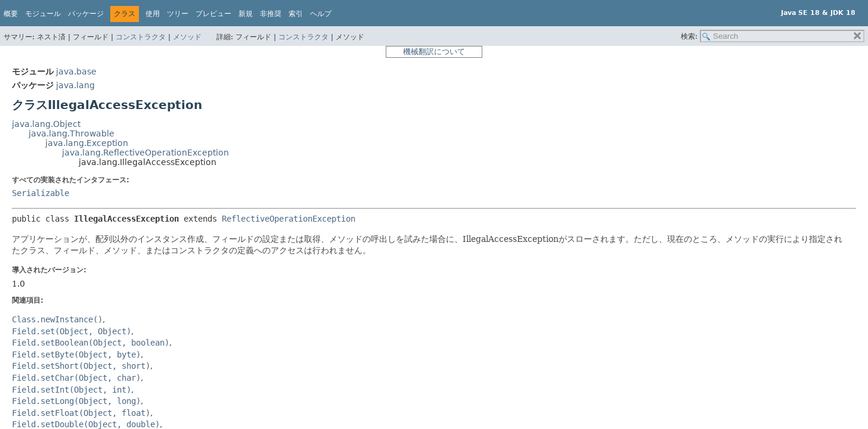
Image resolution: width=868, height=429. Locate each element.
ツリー (178, 14)
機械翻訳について (434, 52)
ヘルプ (321, 14)
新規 (246, 14)
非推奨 (271, 14)
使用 (153, 14)
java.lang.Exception (87, 143)
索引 (296, 14)
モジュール (43, 14)
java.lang (75, 85)
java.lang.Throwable (72, 133)
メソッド (187, 37)
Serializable (41, 193)
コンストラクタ (141, 37)
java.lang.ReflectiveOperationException (145, 153)
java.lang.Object (46, 124)
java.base (76, 71)
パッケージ (86, 14)
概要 (11, 14)
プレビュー (213, 14)
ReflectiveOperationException (289, 219)
